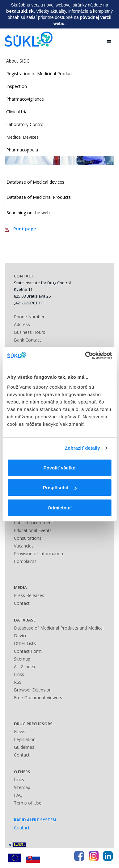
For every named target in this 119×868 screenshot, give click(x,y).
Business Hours (30, 332)
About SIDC (18, 61)
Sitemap (22, 659)
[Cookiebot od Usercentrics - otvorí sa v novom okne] (85, 355)
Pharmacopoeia (22, 150)
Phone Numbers (30, 317)
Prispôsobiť (60, 488)
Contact (22, 603)
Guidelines (24, 747)
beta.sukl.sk (20, 11)
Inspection (17, 86)
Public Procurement (34, 523)
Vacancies (24, 546)
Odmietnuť (59, 508)
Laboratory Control (25, 124)
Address (22, 324)
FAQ (18, 795)
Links (19, 674)
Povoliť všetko (60, 468)
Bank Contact (28, 340)
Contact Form (28, 651)
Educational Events (33, 530)
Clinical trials (18, 112)
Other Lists (25, 643)
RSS (18, 682)
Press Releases (29, 595)
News (20, 732)
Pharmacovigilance (25, 99)
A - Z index (25, 667)
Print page (25, 229)
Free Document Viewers (38, 698)
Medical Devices (22, 137)
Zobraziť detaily (83, 448)
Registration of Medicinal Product (40, 74)
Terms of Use (28, 803)
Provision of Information (38, 554)
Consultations (28, 538)
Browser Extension (33, 690)
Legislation (25, 739)
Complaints (25, 561)
